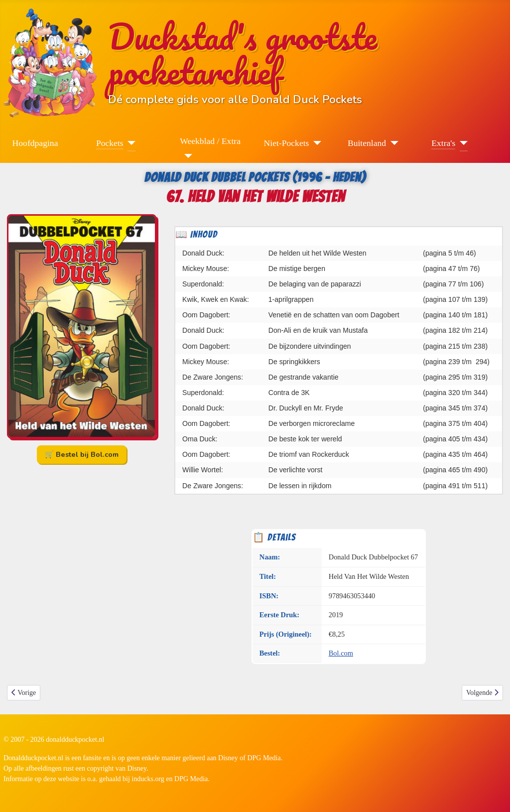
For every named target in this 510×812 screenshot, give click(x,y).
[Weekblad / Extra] (186, 156)
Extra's (443, 143)
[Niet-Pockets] (315, 143)
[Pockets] (130, 143)
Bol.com (341, 653)
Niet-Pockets (287, 143)
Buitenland (367, 143)
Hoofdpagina (35, 143)
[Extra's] (461, 143)
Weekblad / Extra (210, 141)
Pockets (110, 143)
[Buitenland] (392, 143)
